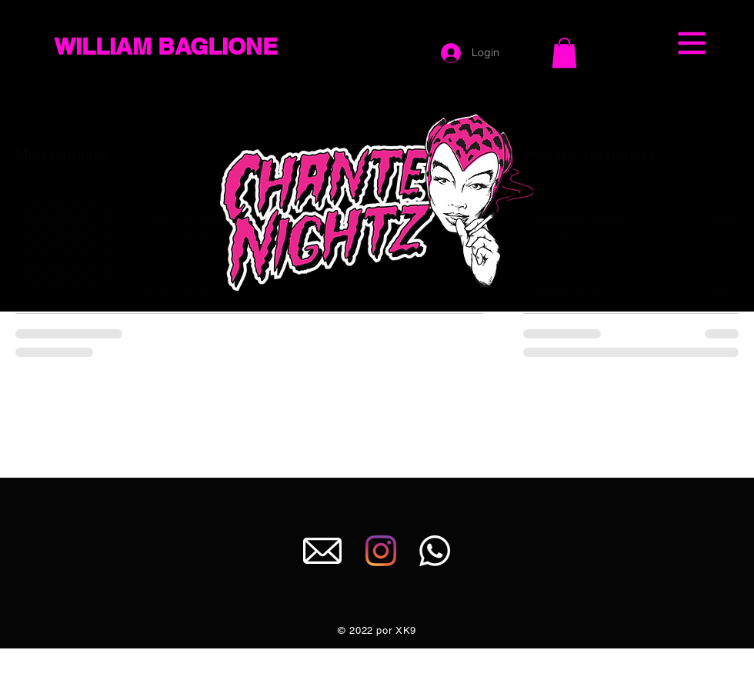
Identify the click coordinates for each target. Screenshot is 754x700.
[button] (692, 43)
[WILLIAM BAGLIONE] (191, 46)
